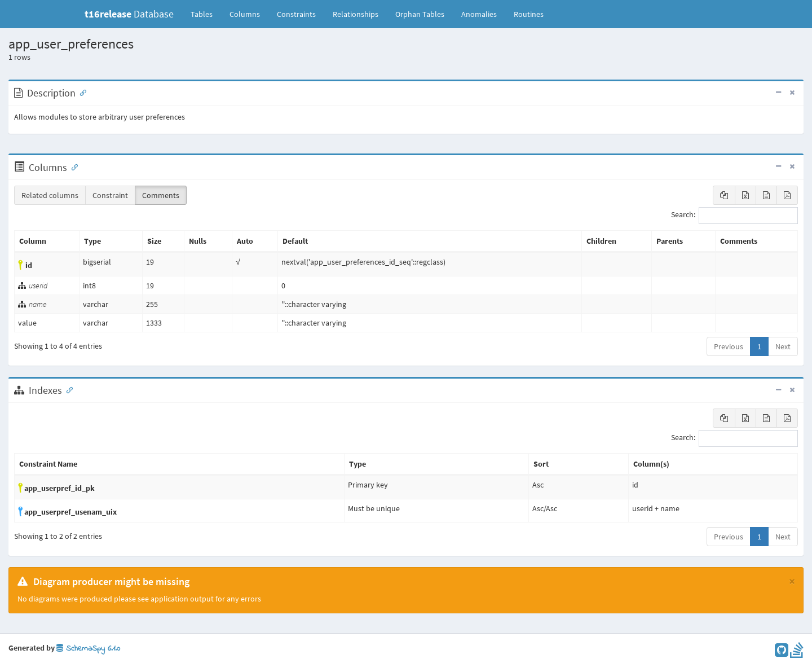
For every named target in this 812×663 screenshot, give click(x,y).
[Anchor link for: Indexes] (67, 389)
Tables (206, 14)
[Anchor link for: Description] (81, 92)
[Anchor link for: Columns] (72, 166)
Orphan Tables (420, 14)
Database (129, 14)
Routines (529, 14)
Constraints (296, 14)
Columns (245, 14)
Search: (734, 216)
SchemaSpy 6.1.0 (88, 649)
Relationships (356, 14)
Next (783, 346)
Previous (729, 346)
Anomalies (479, 14)
